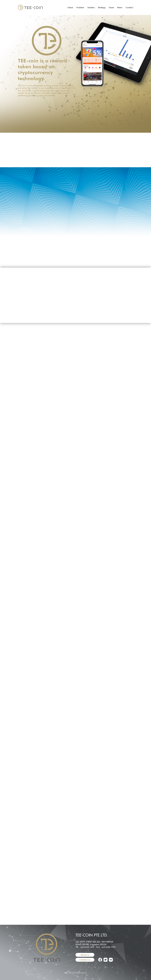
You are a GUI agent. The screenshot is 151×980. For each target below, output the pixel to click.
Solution (91, 7)
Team (111, 7)
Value (70, 7)
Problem (80, 7)
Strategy (102, 7)
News (120, 7)
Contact (129, 7)
